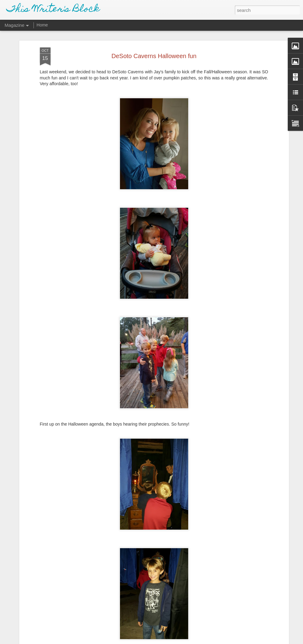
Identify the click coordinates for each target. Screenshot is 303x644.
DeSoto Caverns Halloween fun (154, 54)
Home (42, 25)
